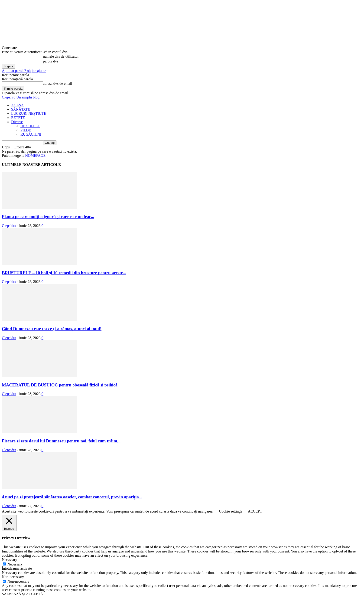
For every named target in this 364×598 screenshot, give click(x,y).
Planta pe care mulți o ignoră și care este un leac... (48, 217)
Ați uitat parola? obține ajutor (24, 71)
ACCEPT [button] (255, 511)
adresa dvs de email (58, 83)
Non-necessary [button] (13, 577)
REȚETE (18, 118)
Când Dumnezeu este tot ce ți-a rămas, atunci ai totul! (52, 329)
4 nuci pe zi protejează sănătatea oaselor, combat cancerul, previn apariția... (72, 497)
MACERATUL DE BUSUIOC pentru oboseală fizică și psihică (60, 385)
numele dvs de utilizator (61, 56)
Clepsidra (9, 226)
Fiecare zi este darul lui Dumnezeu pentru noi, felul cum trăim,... (62, 441)
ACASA (17, 105)
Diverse (17, 122)
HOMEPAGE (35, 155)
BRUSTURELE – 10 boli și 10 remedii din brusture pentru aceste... (64, 273)
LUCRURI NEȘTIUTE (29, 113)
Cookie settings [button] (231, 511)
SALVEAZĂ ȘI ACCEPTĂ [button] (22, 594)
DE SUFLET (30, 126)
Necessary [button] (10, 560)
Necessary (15, 564)
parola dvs (51, 61)
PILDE (26, 130)
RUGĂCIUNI (31, 134)
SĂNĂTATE (21, 109)
